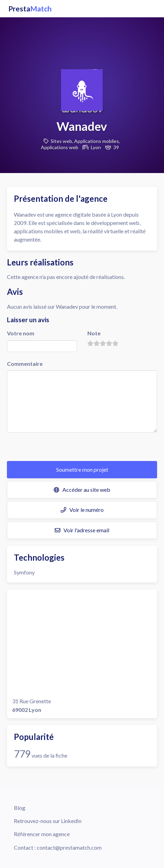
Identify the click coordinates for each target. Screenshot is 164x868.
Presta (30, 9)
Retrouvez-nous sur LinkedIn (48, 821)
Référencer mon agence (42, 834)
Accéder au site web (82, 490)
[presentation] (60, 447)
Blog (20, 808)
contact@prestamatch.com (69, 847)
